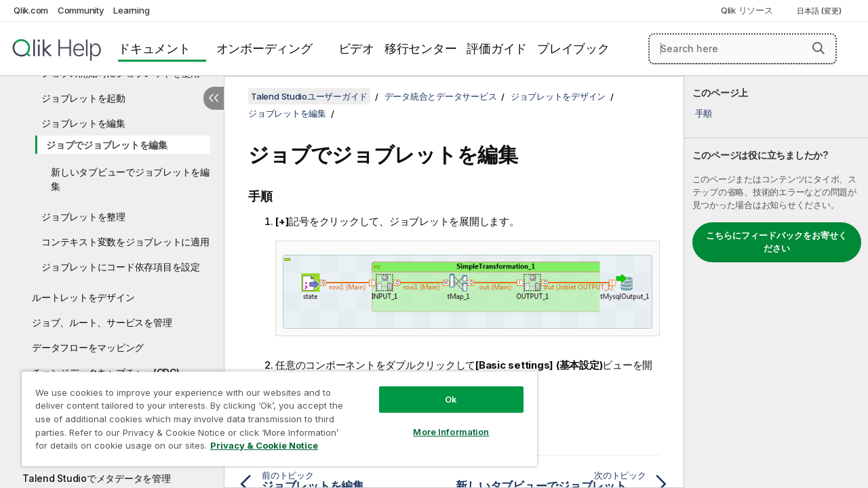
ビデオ (356, 48)
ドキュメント (154, 48)
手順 (704, 113)
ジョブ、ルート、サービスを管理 (102, 322)
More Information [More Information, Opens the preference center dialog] (441, 422)
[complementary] (776, 282)
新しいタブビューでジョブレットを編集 (130, 179)
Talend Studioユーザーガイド (309, 96)
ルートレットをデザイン (83, 297)
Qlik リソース (747, 10)
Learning (131, 10)
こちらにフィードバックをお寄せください (776, 242)
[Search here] (743, 49)
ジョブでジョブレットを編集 (107, 145)
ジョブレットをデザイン (558, 96)
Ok (441, 389)
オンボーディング (264, 48)
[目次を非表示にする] (214, 98)
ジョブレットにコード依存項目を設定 (121, 267)
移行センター (421, 48)
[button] (818, 48)
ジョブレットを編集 (83, 123)
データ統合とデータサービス (441, 96)
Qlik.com (31, 10)
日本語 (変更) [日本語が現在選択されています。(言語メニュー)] (820, 11)
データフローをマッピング (88, 347)
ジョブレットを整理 (83, 217)
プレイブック (573, 48)
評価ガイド (497, 48)
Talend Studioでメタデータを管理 (97, 478)
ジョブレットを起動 (83, 98)
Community (81, 10)
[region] (273, 413)
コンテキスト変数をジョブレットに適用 (125, 242)
